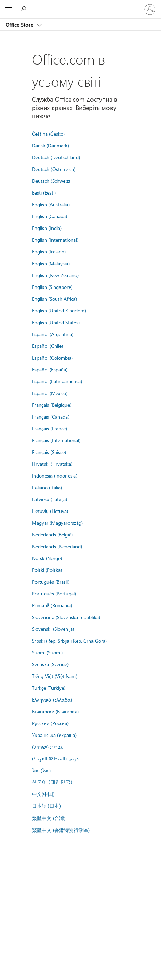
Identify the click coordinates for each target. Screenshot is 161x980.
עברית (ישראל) (48, 747)
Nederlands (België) (52, 534)
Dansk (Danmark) (50, 145)
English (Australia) (51, 204)
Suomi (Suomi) (47, 652)
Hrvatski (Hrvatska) (52, 464)
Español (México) (50, 393)
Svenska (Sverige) (50, 664)
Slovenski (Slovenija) (53, 629)
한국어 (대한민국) (52, 782)
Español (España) (50, 369)
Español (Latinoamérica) (57, 381)
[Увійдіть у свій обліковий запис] (150, 9)
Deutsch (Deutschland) (56, 157)
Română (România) (52, 605)
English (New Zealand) (55, 275)
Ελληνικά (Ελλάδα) (52, 699)
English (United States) (56, 322)
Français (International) (56, 440)
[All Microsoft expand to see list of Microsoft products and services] (9, 9)
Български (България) (55, 711)
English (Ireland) (49, 251)
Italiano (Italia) (47, 487)
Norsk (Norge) (47, 558)
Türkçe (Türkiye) (49, 688)
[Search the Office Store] (24, 9)
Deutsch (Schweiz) (51, 181)
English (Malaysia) (51, 263)
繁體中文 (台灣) (49, 818)
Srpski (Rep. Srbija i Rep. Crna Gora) (69, 641)
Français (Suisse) (49, 452)
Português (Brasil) (51, 582)
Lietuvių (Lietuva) (50, 511)
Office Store (20, 25)
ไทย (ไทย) (41, 770)
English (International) (55, 240)
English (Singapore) (52, 287)
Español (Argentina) (53, 334)
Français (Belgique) (52, 405)
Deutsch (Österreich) (54, 169)
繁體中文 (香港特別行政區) (61, 830)
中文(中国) (43, 794)
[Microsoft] (80, 5)
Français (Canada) (51, 416)
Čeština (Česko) (48, 134)
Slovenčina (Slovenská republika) (66, 617)
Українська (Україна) (54, 735)
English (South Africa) (54, 299)
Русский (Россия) (50, 723)
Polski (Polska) (47, 570)
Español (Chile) (47, 346)
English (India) (47, 228)
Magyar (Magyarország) (57, 523)
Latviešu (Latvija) (50, 499)
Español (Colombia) (52, 358)
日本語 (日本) (47, 806)
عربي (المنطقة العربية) (55, 758)
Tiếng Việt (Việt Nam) (55, 676)
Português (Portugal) (54, 593)
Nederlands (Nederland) (57, 546)
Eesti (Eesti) (44, 192)
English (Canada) (50, 216)
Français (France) (50, 428)
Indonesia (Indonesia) (55, 475)
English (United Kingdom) (59, 310)
